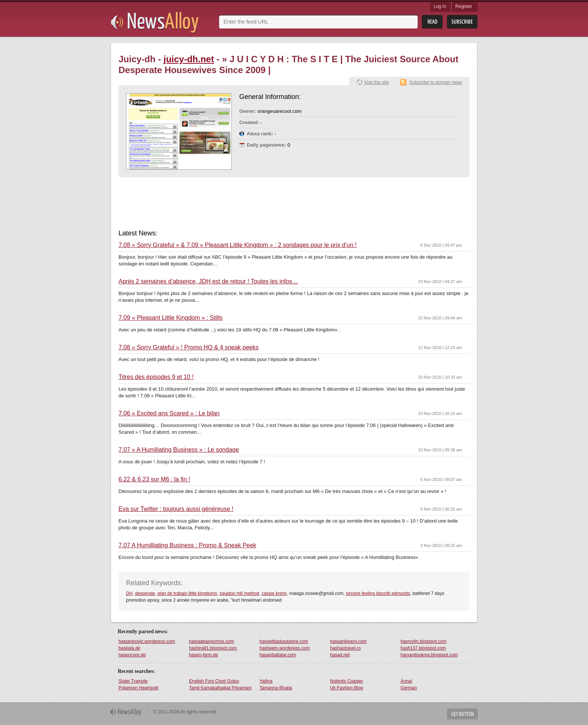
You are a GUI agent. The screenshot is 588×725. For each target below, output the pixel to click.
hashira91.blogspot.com (213, 648)
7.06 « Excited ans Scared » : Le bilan (169, 413)
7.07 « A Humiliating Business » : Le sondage (179, 450)
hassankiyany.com (348, 641)
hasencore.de (132, 655)
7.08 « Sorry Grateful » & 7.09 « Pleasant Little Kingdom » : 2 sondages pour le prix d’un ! (238, 245)
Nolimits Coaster (346, 681)
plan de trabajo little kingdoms (187, 593)
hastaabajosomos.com (211, 641)
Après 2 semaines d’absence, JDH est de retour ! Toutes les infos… (208, 282)
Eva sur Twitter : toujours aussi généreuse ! (176, 509)
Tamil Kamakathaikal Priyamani (220, 688)
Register (464, 6)
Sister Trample (133, 681)
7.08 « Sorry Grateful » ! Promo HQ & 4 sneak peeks (189, 348)
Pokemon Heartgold (138, 688)
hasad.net (340, 655)
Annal (406, 681)
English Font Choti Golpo (214, 681)
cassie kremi (274, 593)
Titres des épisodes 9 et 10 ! (156, 377)
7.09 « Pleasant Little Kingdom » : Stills (171, 318)
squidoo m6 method (239, 593)
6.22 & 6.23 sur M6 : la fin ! (154, 479)
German (409, 688)
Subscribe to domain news (436, 82)
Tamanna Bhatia (276, 688)
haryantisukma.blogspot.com (429, 655)
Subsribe (462, 22)
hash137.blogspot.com (423, 648)
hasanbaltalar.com (278, 655)
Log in (440, 6)
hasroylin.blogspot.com (424, 641)
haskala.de (129, 648)
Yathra (266, 681)
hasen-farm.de (203, 655)
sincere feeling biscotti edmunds (378, 593)
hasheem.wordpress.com (285, 648)
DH (129, 593)
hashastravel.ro (345, 648)
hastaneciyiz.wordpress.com (147, 641)
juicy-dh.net (189, 59)
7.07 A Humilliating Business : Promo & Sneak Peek (187, 545)
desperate (145, 593)
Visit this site (376, 82)
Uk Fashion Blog (346, 688)
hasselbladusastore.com (284, 641)
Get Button (462, 714)
